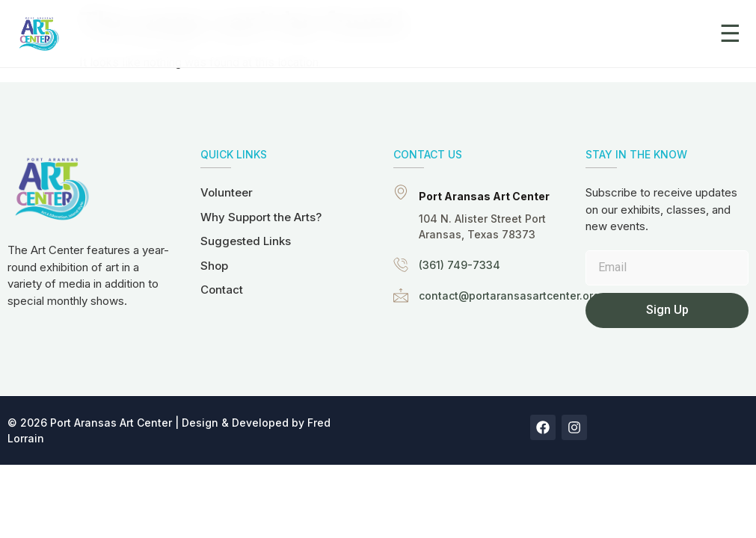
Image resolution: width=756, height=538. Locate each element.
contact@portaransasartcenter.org (509, 296)
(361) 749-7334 (460, 265)
